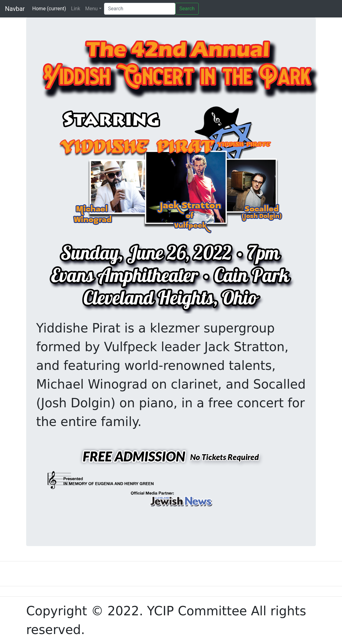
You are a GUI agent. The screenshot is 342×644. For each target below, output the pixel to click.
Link (76, 9)
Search (187, 9)
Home (49, 9)
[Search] (140, 9)
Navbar (15, 9)
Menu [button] (92, 9)
